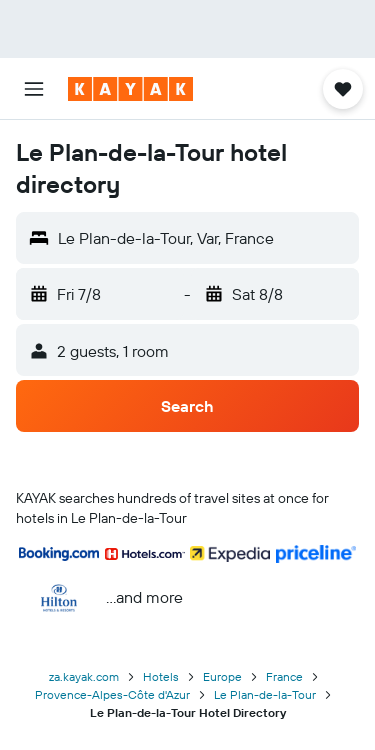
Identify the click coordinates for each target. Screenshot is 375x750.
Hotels (161, 676)
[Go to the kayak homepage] (130, 89)
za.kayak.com (84, 676)
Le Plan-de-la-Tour (265, 694)
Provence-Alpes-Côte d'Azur (112, 694)
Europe (222, 676)
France (284, 676)
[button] (34, 89)
